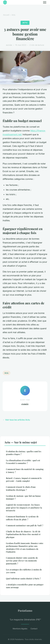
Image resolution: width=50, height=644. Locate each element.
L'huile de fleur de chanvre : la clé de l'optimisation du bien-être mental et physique (23, 534)
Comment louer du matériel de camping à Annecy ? (25, 471)
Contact (34, 629)
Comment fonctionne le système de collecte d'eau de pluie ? (22, 518)
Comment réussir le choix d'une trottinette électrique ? (21, 488)
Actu (13, 15)
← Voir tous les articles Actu (16, 420)
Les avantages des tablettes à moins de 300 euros (24, 571)
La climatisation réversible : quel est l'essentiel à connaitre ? (23, 462)
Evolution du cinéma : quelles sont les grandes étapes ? (24, 453)
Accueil (6, 15)
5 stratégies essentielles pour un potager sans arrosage (25, 586)
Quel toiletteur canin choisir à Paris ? (23, 579)
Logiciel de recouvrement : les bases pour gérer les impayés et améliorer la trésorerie (24, 508)
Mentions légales (20, 629)
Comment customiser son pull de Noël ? (25, 525)
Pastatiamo (25, 610)
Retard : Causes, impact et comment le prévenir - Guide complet (24, 480)
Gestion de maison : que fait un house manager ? (23, 497)
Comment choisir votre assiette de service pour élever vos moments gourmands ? (22, 561)
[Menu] (45, 2)
